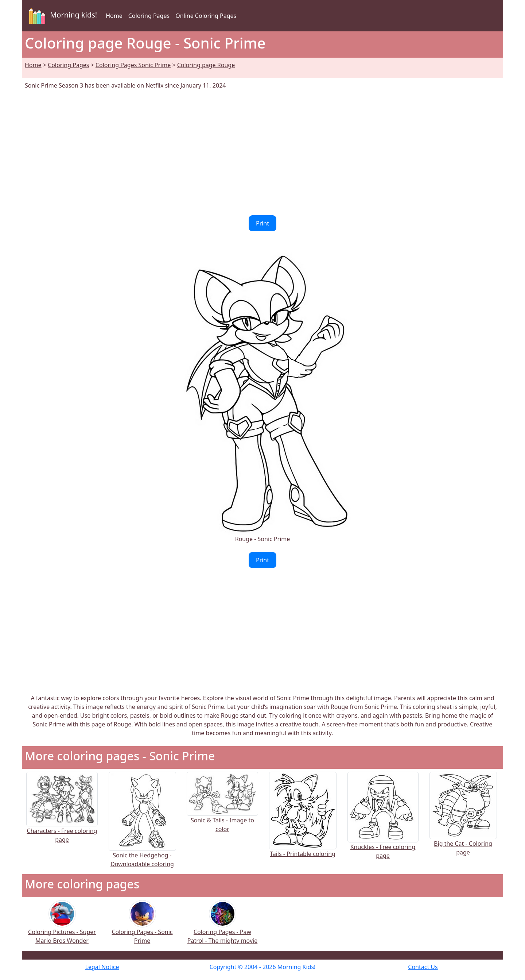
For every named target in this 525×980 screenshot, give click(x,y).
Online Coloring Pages (206, 16)
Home (114, 16)
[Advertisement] (262, 153)
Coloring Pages (149, 16)
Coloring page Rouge (206, 65)
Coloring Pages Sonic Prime (133, 65)
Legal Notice (102, 967)
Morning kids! (62, 16)
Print (262, 223)
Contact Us (423, 967)
